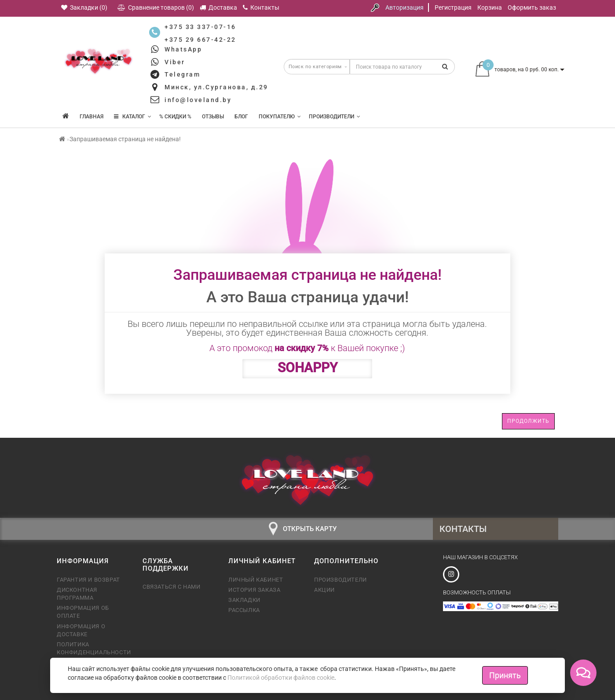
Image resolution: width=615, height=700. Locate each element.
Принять (505, 675)
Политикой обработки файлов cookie (281, 678)
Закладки (244, 600)
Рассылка (244, 610)
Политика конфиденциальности (93, 648)
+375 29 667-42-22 (200, 40)
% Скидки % (175, 117)
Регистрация (453, 7)
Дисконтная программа (77, 594)
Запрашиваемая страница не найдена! (125, 139)
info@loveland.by (198, 100)
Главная (92, 117)
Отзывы (213, 117)
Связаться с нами (172, 587)
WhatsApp (183, 49)
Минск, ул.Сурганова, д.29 (216, 87)
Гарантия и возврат (88, 580)
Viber (175, 62)
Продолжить (528, 421)
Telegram (182, 74)
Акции (324, 590)
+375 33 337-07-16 (200, 27)
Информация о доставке (81, 630)
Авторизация (405, 7)
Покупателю (280, 117)
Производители (335, 117)
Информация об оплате (83, 612)
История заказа (254, 590)
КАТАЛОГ (133, 117)
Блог (241, 117)
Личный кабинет (256, 580)
